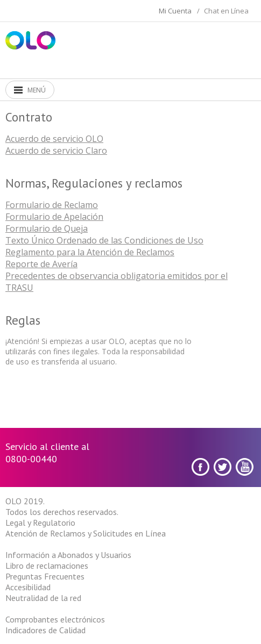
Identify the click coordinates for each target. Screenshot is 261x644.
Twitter (223, 467)
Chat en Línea (226, 11)
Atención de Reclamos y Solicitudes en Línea (86, 533)
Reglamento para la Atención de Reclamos (90, 252)
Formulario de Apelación (54, 217)
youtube (245, 467)
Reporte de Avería (41, 264)
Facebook (200, 467)
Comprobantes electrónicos (55, 619)
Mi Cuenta (175, 11)
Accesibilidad (28, 587)
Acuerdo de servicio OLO (54, 139)
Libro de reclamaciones (47, 566)
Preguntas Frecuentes (45, 576)
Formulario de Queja (47, 228)
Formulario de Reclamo (52, 205)
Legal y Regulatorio (40, 523)
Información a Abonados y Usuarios (68, 555)
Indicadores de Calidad (45, 630)
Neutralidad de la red (43, 598)
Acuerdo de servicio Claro (56, 151)
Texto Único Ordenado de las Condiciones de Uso (104, 240)
